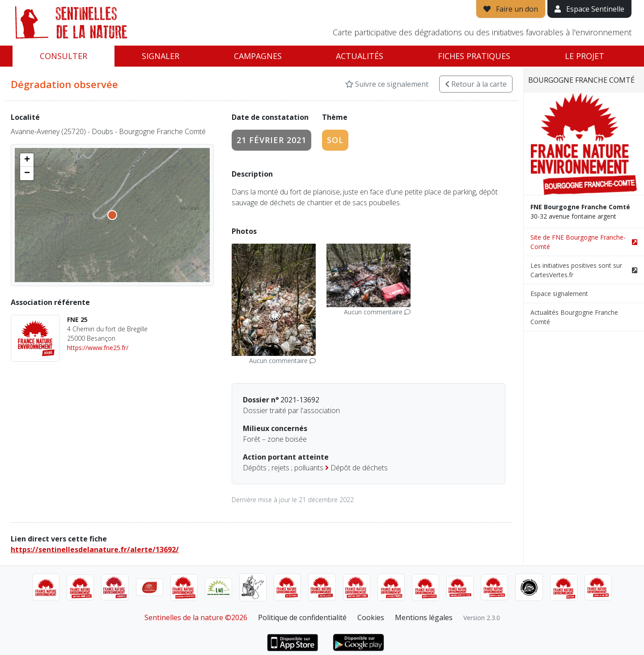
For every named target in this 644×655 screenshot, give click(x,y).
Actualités (360, 56)
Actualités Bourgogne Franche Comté (574, 317)
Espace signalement (559, 294)
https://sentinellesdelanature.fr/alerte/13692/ (95, 549)
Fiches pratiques (474, 56)
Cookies (371, 617)
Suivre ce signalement (387, 84)
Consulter (64, 56)
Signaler (161, 56)
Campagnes (258, 56)
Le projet (585, 56)
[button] (27, 160)
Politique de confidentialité (302, 617)
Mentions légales (424, 617)
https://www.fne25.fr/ (98, 348)
